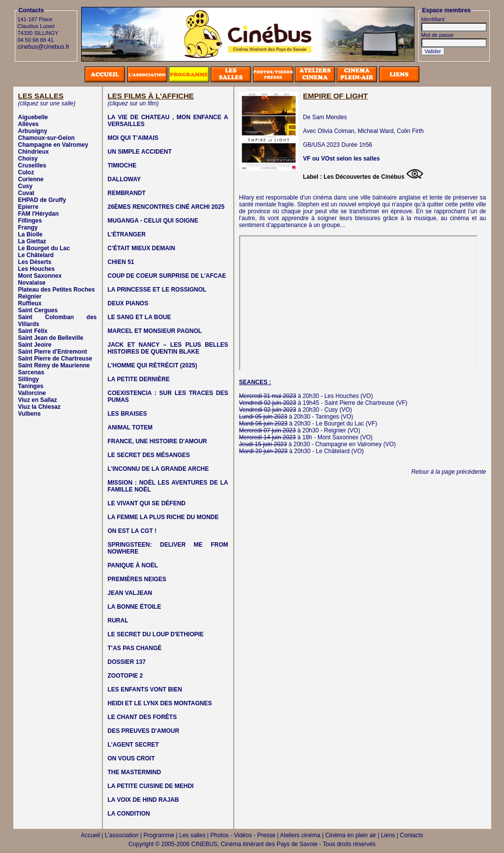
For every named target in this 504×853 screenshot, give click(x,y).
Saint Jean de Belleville (51, 338)
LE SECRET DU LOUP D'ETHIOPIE (156, 634)
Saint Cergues (38, 310)
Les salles (192, 835)
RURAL (118, 621)
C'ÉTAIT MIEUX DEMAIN (142, 248)
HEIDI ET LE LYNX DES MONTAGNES (160, 703)
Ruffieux (30, 303)
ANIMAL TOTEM (130, 427)
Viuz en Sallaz (38, 400)
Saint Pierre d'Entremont (53, 352)
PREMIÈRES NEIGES (137, 579)
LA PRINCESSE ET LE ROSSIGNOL (157, 290)
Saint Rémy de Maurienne (54, 365)
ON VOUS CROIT (131, 758)
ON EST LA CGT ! (132, 531)
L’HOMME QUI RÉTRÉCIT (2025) (153, 365)
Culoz (26, 172)
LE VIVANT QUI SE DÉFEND (147, 503)
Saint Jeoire (35, 345)
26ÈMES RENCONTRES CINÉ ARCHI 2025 (166, 207)
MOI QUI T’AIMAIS (133, 138)
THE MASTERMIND (135, 772)
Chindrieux (34, 152)
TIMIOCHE (122, 165)
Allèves (29, 124)
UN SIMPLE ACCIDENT (140, 152)
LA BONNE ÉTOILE (135, 607)
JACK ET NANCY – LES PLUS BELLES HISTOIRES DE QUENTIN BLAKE (168, 348)
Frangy (28, 228)
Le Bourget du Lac (44, 248)
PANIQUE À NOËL (133, 565)
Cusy (25, 186)
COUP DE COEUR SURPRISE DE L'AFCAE (167, 276)
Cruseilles (32, 165)
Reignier (30, 296)
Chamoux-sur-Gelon (47, 138)
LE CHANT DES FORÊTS (142, 717)
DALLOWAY (125, 179)
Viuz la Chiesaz (39, 407)
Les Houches (37, 269)
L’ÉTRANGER (127, 234)
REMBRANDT (127, 193)
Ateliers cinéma (300, 835)
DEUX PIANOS (128, 303)
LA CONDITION (129, 814)
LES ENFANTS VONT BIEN (145, 689)
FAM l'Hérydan (39, 214)
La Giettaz (32, 241)
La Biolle (31, 234)
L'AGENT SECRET (133, 745)
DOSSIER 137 (127, 662)
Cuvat (26, 193)
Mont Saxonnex (40, 276)
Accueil (90, 835)
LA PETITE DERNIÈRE (139, 379)
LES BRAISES (127, 414)
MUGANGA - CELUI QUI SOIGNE (153, 221)
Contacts (411, 835)
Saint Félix (33, 331)
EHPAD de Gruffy (42, 200)
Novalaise (32, 283)
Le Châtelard (36, 255)
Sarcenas (31, 372)
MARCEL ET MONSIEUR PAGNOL (155, 331)
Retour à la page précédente (448, 472)
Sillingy (29, 379)
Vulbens (30, 414)
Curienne (31, 179)
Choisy (28, 159)
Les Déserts (35, 262)
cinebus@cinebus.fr (44, 47)
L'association (122, 835)
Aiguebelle (33, 117)
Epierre (28, 207)
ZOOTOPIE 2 (126, 676)
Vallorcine (32, 393)
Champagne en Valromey (53, 145)
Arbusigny (33, 131)
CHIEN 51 (121, 262)
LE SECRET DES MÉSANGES (149, 455)
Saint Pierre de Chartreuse (55, 359)
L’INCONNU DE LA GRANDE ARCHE (158, 469)
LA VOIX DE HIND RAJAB (143, 800)
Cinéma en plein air (351, 835)
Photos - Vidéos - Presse (243, 835)
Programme (159, 835)
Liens (388, 835)
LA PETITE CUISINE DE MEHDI (151, 786)
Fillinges (30, 221)
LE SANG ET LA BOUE (140, 317)
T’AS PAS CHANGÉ (135, 648)
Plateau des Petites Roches (57, 290)
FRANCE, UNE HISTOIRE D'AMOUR (157, 441)
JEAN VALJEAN (130, 593)
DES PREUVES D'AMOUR (144, 731)
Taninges (31, 386)
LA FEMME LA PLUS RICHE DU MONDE (163, 517)
